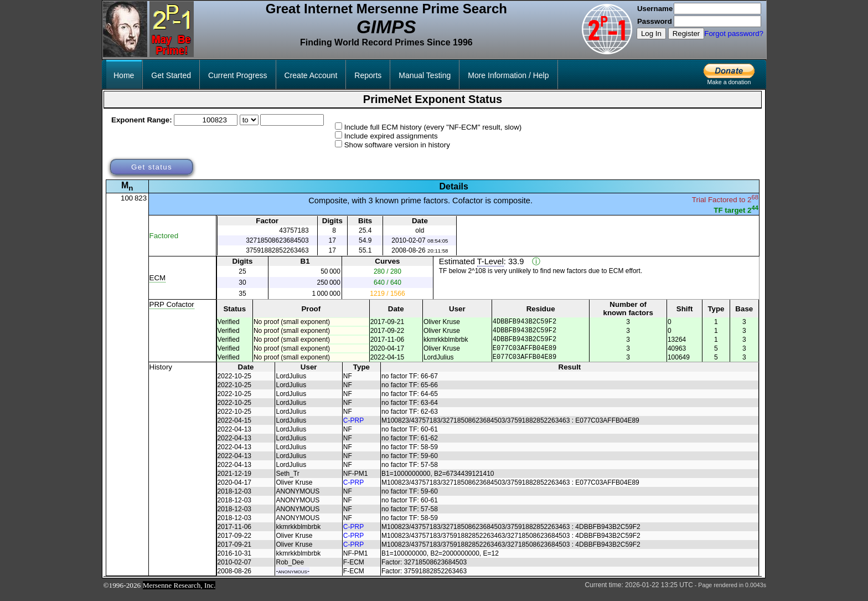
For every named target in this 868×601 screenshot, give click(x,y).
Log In (651, 34)
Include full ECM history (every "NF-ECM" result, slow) (433, 127)
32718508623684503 (277, 240)
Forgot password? (734, 34)
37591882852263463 (277, 250)
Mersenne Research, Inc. (179, 594)
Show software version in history (397, 145)
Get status (152, 167)
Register (686, 34)
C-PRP (353, 429)
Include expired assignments (391, 136)
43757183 (294, 230)
